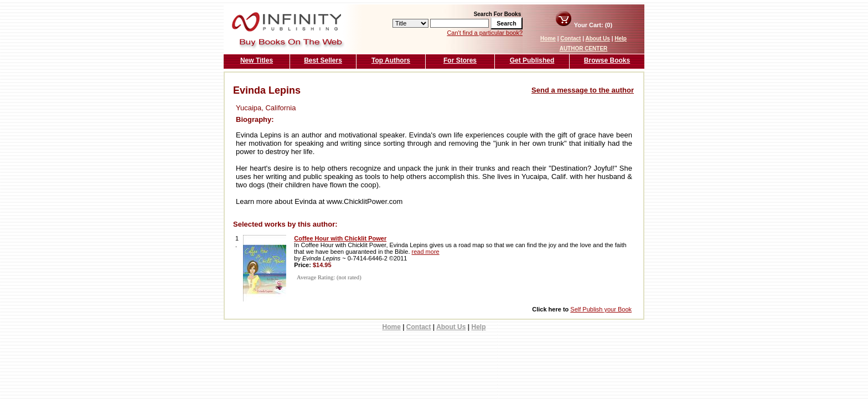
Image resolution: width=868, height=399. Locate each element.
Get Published (532, 60)
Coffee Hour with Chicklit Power (340, 238)
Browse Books (607, 60)
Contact (570, 39)
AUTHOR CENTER (584, 48)
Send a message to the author (583, 90)
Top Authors (391, 60)
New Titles (257, 60)
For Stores (460, 60)
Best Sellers (323, 60)
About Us (597, 39)
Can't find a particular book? (485, 33)
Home (548, 39)
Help (621, 39)
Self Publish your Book (601, 309)
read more (426, 252)
